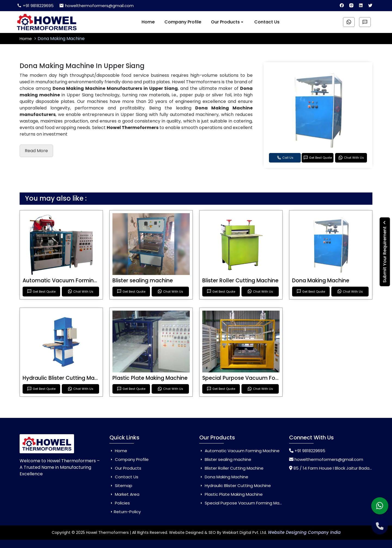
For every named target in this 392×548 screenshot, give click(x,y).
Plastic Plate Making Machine (150, 378)
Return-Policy (125, 512)
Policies (120, 503)
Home (148, 22)
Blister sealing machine (143, 281)
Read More (36, 151)
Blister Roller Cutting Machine (240, 281)
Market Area (124, 494)
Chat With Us (351, 158)
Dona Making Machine (321, 281)
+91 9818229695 (35, 6)
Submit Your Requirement (385, 252)
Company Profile (183, 22)
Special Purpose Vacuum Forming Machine (258, 378)
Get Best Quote (318, 158)
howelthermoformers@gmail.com (96, 6)
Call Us (285, 158)
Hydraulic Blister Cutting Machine (66, 378)
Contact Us (267, 22)
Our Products (228, 22)
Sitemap (121, 486)
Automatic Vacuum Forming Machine (72, 281)
